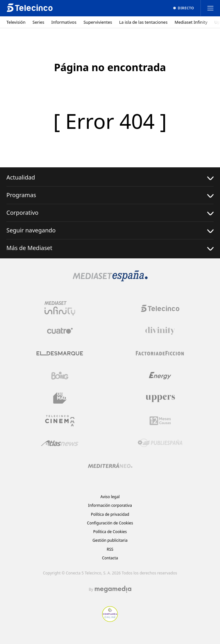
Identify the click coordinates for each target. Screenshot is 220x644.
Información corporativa (110, 505)
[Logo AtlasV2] (60, 443)
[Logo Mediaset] (110, 280)
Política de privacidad (110, 514)
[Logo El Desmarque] (60, 353)
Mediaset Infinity (191, 22)
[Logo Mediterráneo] (110, 465)
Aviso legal (110, 497)
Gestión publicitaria (110, 540)
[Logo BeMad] (60, 398)
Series (39, 22)
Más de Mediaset (110, 248)
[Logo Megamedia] (113, 589)
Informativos (64, 22)
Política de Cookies (110, 532)
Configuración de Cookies (110, 523)
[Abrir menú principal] (210, 8)
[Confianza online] (110, 620)
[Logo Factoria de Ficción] (160, 353)
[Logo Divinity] (160, 331)
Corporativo (110, 213)
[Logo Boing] (60, 376)
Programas (110, 195)
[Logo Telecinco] (160, 308)
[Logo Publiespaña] (160, 443)
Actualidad (110, 177)
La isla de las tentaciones (143, 22)
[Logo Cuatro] (60, 331)
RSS (110, 549)
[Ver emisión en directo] (184, 8)
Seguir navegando (110, 230)
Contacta (110, 558)
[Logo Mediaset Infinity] (60, 308)
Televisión (16, 22)
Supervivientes (98, 22)
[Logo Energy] (160, 376)
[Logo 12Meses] (160, 421)
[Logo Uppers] (160, 398)
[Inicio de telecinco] (30, 8)
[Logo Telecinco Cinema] (60, 421)
